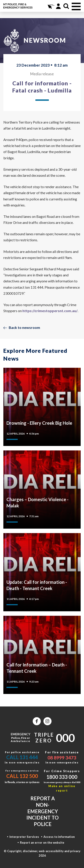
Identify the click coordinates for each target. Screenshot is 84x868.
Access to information (59, 837)
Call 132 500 (22, 776)
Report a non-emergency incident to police (43, 811)
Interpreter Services (24, 837)
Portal (58, 6)
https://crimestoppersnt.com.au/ (50, 311)
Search (66, 6)
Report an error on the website (42, 843)
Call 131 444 (22, 757)
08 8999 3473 (62, 758)
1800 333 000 (62, 777)
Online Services (51, 6)
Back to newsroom (24, 327)
